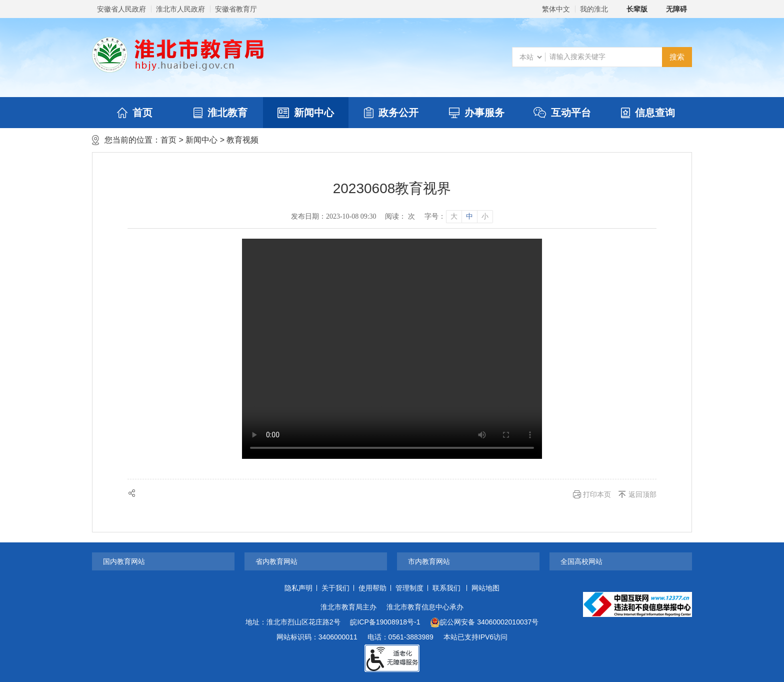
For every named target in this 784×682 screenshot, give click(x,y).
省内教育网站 (276, 561)
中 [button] (469, 216)
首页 (135, 113)
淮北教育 (220, 113)
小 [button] (485, 216)
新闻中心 (306, 113)
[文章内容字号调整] (458, 217)
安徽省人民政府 (121, 9)
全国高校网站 (581, 561)
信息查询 (648, 113)
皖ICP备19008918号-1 (385, 622)
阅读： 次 (400, 216)
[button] (631, 9)
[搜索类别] (530, 57)
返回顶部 (642, 494)
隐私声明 (298, 588)
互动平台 (562, 113)
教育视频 (242, 140)
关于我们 (335, 588)
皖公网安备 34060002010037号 (484, 622)
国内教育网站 (124, 561)
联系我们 (446, 588)
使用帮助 (372, 588)
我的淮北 (594, 9)
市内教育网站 (429, 561)
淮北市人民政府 (180, 9)
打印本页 (597, 494)
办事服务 (477, 113)
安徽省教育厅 (236, 9)
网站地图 (485, 588)
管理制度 (409, 588)
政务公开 (391, 113)
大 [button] (454, 216)
